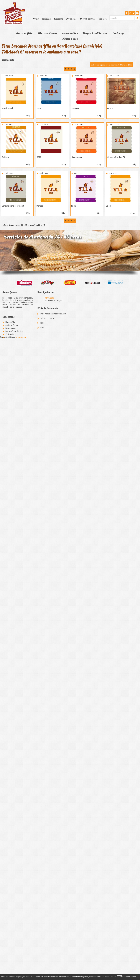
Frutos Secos (70, 39)
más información (129, 977)
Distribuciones (88, 19)
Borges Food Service (95, 33)
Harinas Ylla (24, 33)
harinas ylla (8, 60)
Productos (71, 19)
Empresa (46, 19)
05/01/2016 (49, 298)
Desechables (70, 33)
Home (36, 19)
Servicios (58, 19)
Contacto (103, 19)
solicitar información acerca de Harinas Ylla (112, 65)
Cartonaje (118, 33)
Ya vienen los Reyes (54, 301)
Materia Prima (47, 33)
